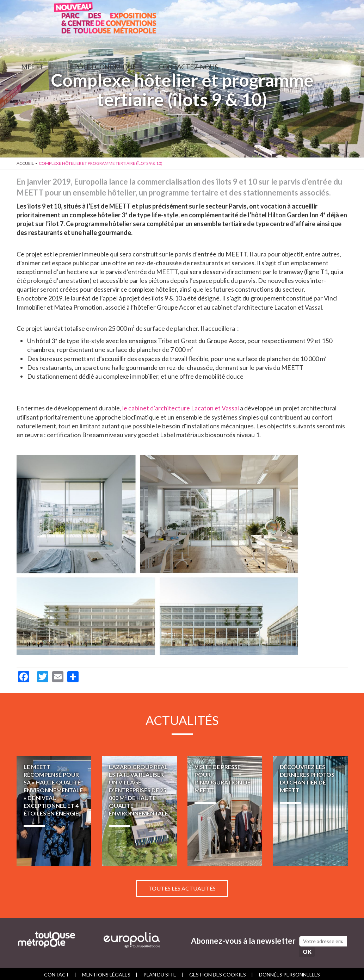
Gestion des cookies (218, 972)
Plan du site (160, 972)
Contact (57, 972)
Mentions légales (106, 972)
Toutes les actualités (182, 885)
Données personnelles (289, 972)
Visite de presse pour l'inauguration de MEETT (225, 811)
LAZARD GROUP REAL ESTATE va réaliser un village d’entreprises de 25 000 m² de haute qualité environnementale (139, 811)
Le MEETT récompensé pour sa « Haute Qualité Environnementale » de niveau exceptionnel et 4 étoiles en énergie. (54, 811)
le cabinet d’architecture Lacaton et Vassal (181, 408)
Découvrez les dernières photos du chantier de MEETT (310, 811)
